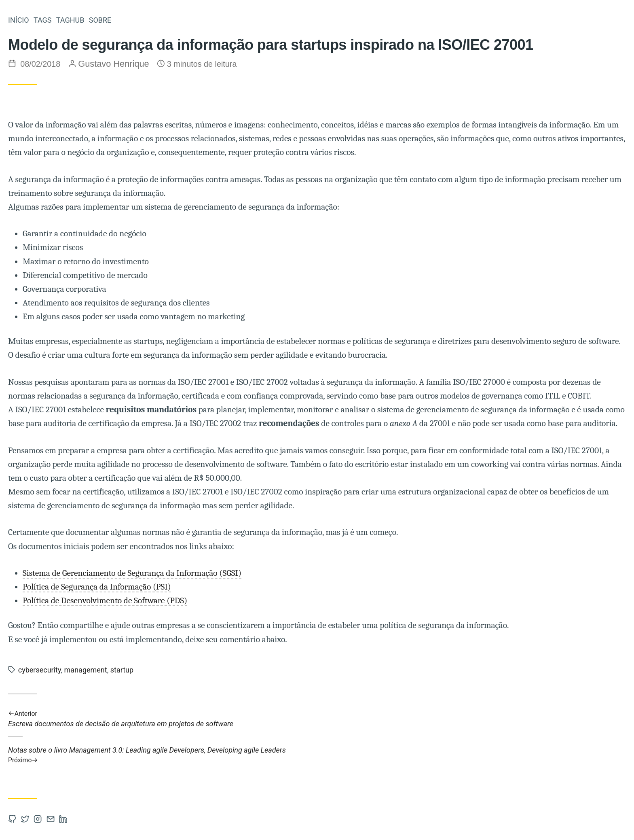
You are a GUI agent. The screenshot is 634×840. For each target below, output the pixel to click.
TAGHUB (70, 20)
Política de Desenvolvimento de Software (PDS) (105, 600)
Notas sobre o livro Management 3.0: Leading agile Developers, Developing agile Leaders (317, 755)
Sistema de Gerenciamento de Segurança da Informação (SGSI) (132, 573)
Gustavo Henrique (113, 64)
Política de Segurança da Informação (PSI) (97, 587)
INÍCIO (19, 20)
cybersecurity (40, 670)
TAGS (43, 20)
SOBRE (100, 20)
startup (122, 670)
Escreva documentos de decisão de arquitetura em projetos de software (317, 719)
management (86, 670)
